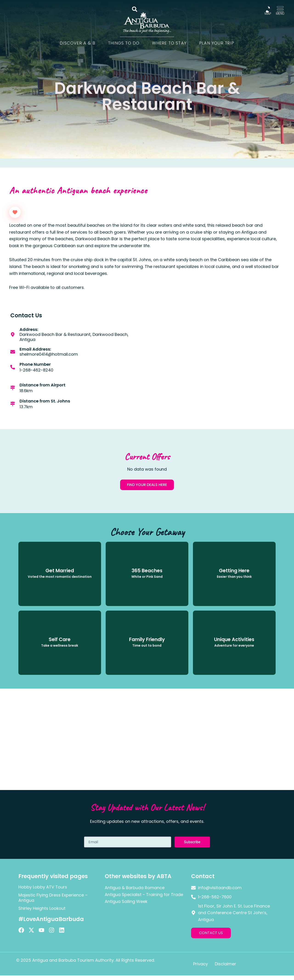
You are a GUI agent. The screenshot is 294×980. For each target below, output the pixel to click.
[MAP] (268, 9)
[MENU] (280, 9)
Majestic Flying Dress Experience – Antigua (53, 898)
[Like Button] (15, 212)
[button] (134, 9)
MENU (280, 14)
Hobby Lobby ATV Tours (43, 887)
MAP (268, 14)
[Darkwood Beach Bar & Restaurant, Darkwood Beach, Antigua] (216, 367)
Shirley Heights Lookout (42, 908)
